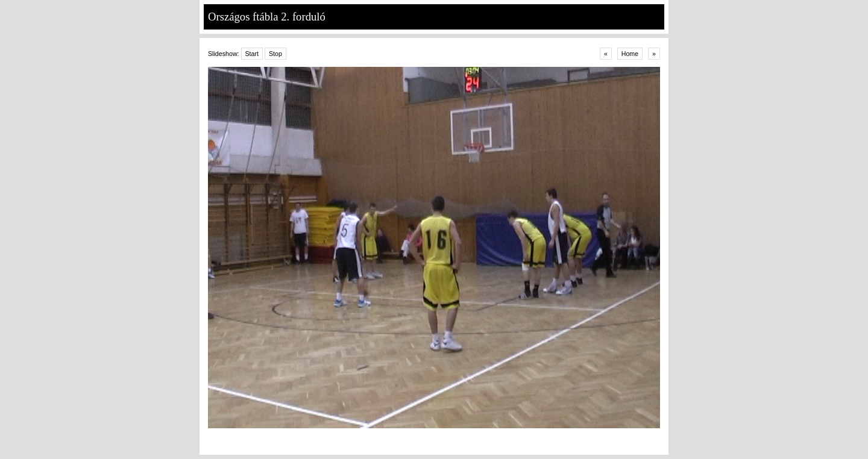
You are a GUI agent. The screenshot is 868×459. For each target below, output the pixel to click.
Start (252, 54)
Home (630, 54)
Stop (275, 54)
